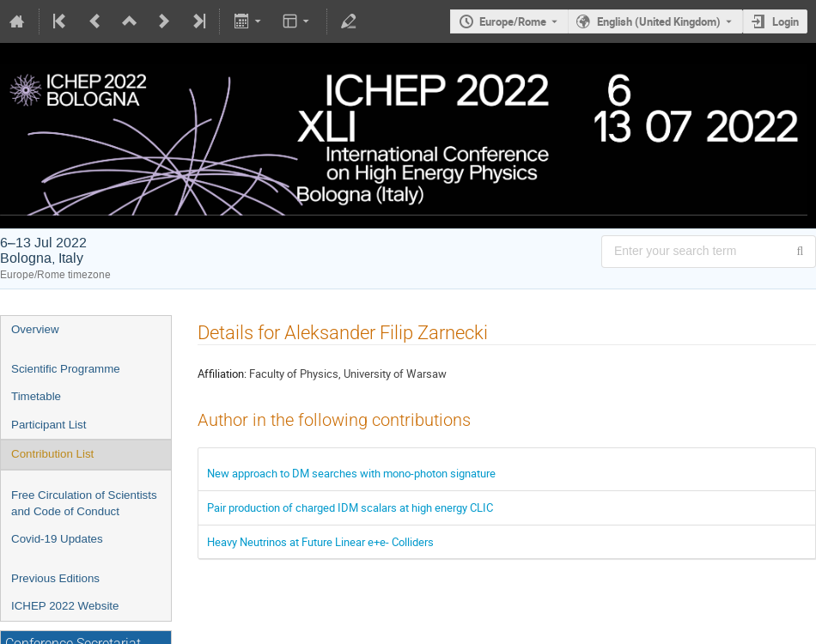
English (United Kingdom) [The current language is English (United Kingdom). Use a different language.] (659, 21)
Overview (35, 329)
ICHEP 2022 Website (65, 606)
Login (786, 21)
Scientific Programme (66, 369)
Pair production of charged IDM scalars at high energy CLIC (350, 507)
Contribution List (52, 454)
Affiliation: (222, 374)
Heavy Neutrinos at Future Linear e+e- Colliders (320, 542)
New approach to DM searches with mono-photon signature (351, 473)
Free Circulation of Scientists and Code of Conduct (84, 503)
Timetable (36, 396)
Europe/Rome (513, 21)
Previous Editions (55, 578)
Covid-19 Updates (57, 539)
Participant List (49, 425)
